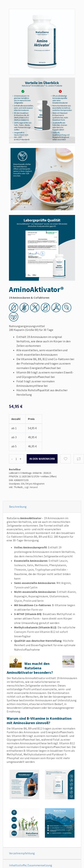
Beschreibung (18, 507)
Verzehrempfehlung (22, 853)
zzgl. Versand (31, 487)
